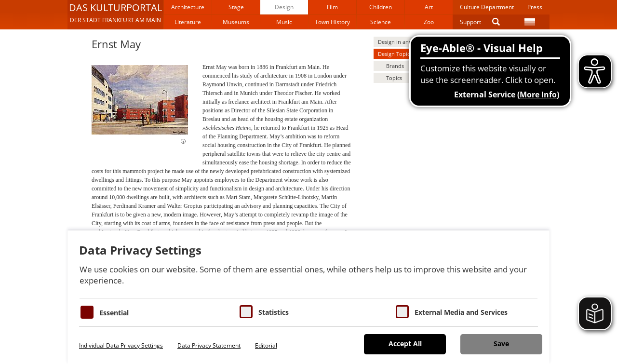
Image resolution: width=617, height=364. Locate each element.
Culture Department (487, 7)
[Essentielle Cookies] (87, 312)
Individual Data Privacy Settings (121, 345)
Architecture (188, 7)
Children (381, 7)
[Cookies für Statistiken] (246, 312)
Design (284, 7)
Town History (332, 22)
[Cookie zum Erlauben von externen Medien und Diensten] (402, 312)
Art (429, 7)
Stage (236, 7)
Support (470, 22)
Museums (236, 22)
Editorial (266, 345)
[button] (115, 14)
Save (501, 344)
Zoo (429, 22)
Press (535, 7)
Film (332, 7)
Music (284, 22)
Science (381, 22)
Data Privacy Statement (209, 345)
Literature (188, 22)
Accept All (405, 344)
